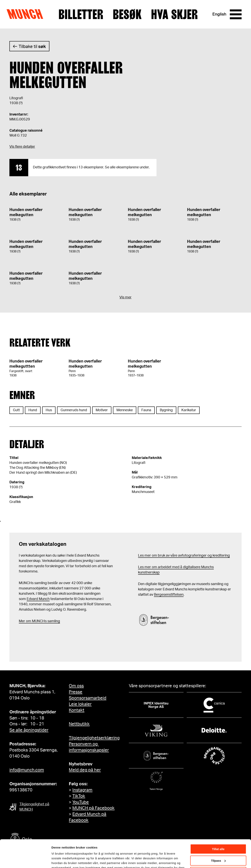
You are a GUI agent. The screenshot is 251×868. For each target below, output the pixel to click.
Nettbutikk (79, 724)
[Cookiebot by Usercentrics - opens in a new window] (25, 860)
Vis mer (125, 297)
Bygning (166, 410)
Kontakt (77, 710)
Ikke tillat (218, 849)
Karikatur (189, 410)
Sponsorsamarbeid (88, 698)
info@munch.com (27, 770)
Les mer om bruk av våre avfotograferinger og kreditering (184, 556)
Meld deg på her (85, 770)
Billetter (81, 14)
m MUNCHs (37, 621)
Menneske (125, 410)
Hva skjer (174, 14)
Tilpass (218, 837)
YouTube (81, 802)
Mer (22, 621)
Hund (33, 410)
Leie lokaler (80, 704)
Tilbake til (32, 47)
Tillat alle (218, 826)
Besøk (127, 14)
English (219, 14)
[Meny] (236, 14)
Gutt (16, 410)
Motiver (102, 410)
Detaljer (57, 860)
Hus (49, 410)
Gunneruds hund (74, 410)
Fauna (146, 410)
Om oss (76, 686)
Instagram (82, 790)
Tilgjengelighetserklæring (94, 738)
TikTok (79, 796)
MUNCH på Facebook (93, 808)
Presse (76, 692)
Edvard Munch (38, 599)
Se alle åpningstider (29, 730)
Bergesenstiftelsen (169, 595)
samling (53, 621)
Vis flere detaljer (22, 147)
